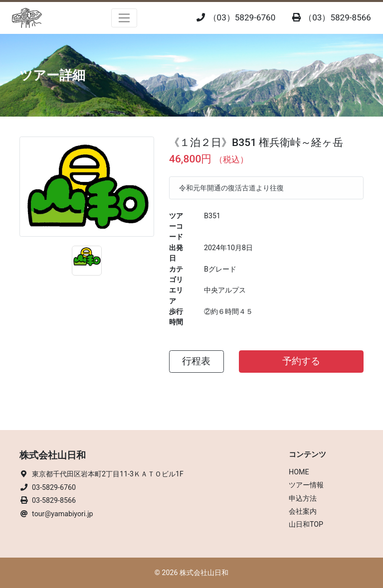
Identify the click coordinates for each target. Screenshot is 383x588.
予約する (301, 361)
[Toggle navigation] (124, 18)
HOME (299, 472)
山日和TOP (306, 524)
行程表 (196, 361)
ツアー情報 (306, 485)
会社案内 (303, 511)
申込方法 (303, 498)
